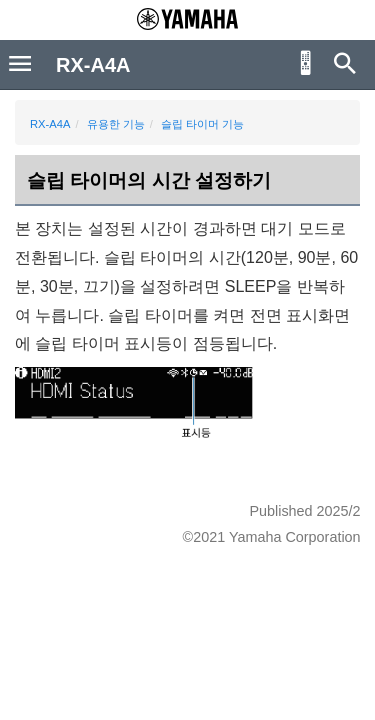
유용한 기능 (116, 124)
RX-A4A (50, 124)
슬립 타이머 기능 (202, 124)
